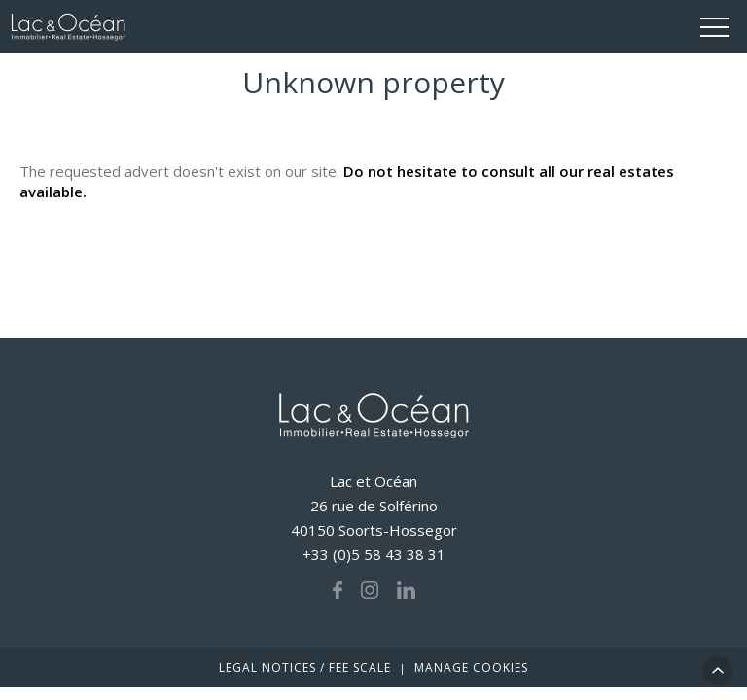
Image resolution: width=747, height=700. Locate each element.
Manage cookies (471, 667)
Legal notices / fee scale (305, 667)
